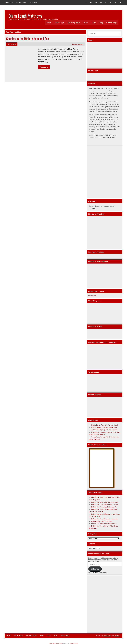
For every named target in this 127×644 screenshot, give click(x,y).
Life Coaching (34, 2)
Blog (101, 23)
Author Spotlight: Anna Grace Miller (104, 427)
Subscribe (95, 569)
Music (94, 23)
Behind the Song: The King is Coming (105, 504)
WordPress (108, 636)
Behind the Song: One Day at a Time (105, 502)
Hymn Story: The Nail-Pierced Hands (105, 425)
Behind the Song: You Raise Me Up (104, 507)
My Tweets (92, 296)
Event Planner (21, 2)
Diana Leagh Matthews (25, 16)
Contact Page (112, 23)
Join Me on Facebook (96, 252)
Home (49, 23)
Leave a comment (78, 44)
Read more (44, 67)
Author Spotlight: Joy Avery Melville (104, 430)
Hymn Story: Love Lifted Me (102, 521)
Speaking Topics (74, 23)
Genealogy (9, 2)
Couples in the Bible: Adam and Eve (27, 39)
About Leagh (59, 23)
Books (86, 23)
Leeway (117, 636)
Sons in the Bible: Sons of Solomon (104, 524)
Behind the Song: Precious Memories (105, 519)
